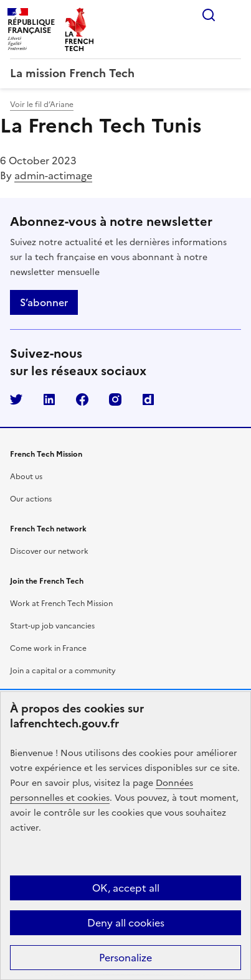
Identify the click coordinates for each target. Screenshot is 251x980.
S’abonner (44, 302)
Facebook (82, 399)
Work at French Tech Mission (61, 604)
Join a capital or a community (63, 671)
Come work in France (48, 648)
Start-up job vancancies (52, 626)
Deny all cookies (126, 923)
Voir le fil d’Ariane (42, 105)
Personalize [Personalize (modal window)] (125, 958)
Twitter (16, 399)
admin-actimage (53, 175)
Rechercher (209, 15)
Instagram (115, 399)
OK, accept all (126, 888)
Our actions (31, 499)
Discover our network (49, 551)
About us (26, 477)
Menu (234, 15)
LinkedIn (49, 399)
